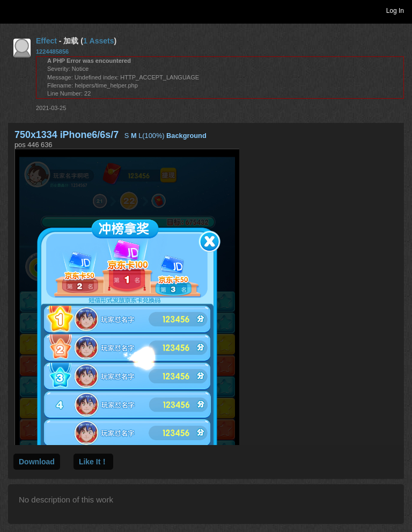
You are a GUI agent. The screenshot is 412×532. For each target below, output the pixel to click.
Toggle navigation (13, 10)
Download (37, 462)
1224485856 (52, 52)
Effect (46, 41)
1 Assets (99, 41)
